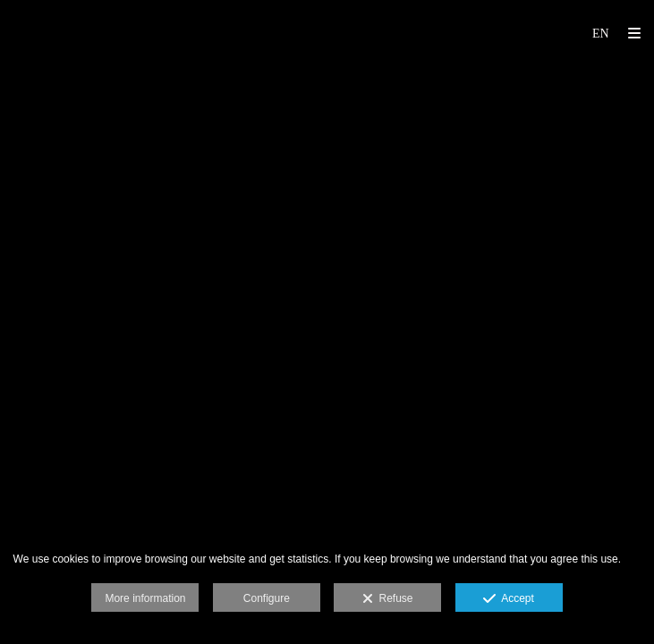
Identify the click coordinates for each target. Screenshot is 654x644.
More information (145, 598)
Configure (267, 598)
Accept (509, 599)
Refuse (388, 599)
